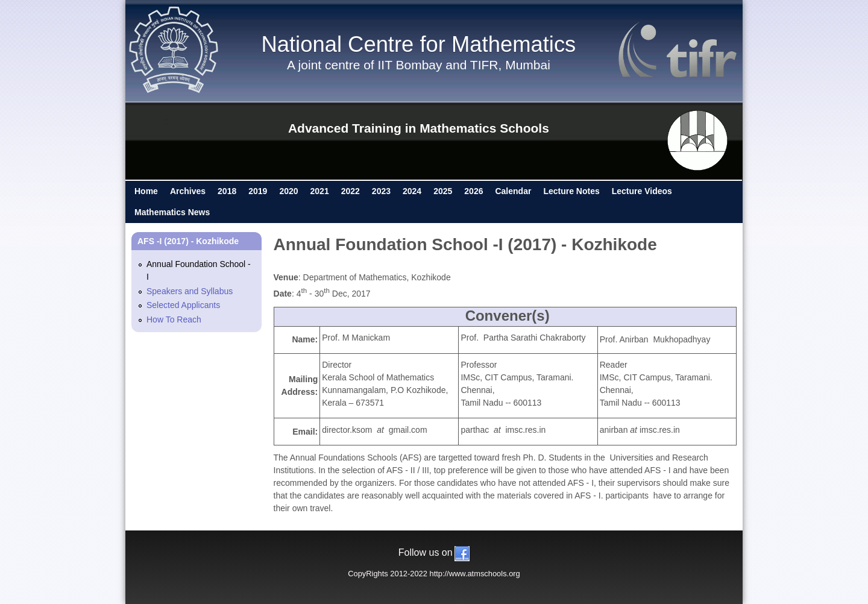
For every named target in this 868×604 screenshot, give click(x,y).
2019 (258, 191)
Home (146, 191)
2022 (351, 191)
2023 (381, 191)
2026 (473, 191)
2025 (443, 191)
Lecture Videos (642, 191)
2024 (412, 191)
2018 (227, 191)
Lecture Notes (571, 191)
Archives (188, 191)
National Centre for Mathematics (418, 44)
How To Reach (174, 319)
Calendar (513, 191)
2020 (288, 191)
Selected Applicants (183, 305)
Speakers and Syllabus (190, 291)
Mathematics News (172, 212)
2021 (320, 191)
